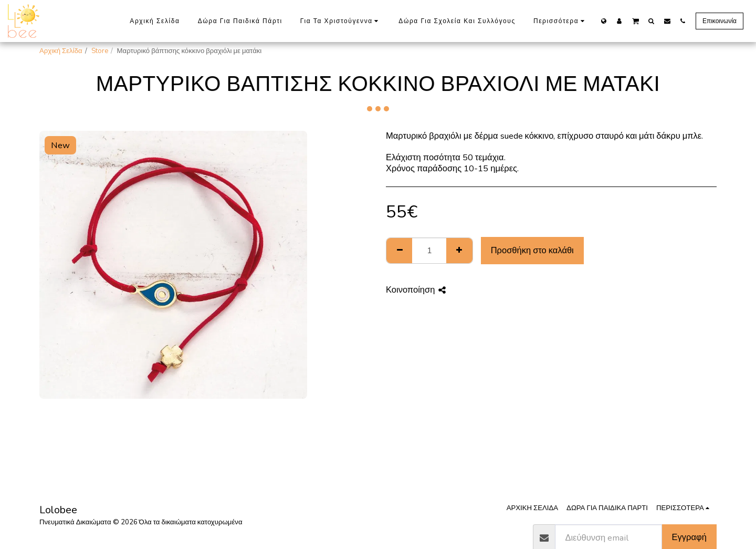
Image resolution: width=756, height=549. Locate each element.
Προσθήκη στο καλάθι (532, 250)
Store (100, 51)
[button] (636, 20)
